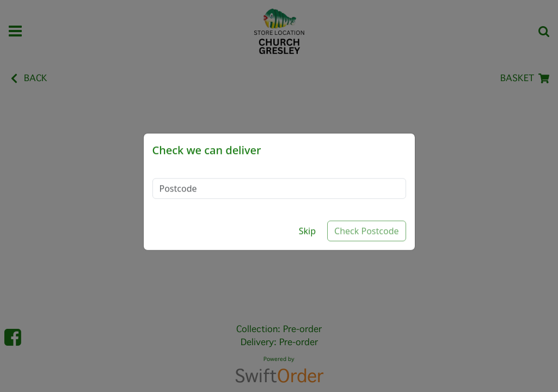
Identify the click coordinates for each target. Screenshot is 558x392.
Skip (307, 221)
